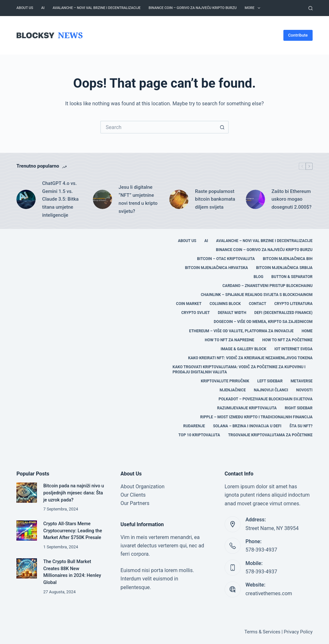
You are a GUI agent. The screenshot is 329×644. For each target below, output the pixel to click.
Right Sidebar (299, 408)
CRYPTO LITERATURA (293, 304)
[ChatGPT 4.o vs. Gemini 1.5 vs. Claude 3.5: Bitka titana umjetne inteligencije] (26, 199)
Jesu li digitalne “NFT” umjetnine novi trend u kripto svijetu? (138, 199)
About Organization (142, 487)
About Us (25, 8)
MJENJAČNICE (233, 390)
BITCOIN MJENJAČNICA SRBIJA (284, 268)
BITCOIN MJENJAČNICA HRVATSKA (217, 268)
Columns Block (225, 304)
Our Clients (133, 495)
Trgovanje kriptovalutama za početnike (270, 435)
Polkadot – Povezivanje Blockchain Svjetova (266, 399)
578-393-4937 (261, 550)
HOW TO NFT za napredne (229, 340)
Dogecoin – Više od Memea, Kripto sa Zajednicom (263, 322)
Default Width (232, 313)
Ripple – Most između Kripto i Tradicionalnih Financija (256, 417)
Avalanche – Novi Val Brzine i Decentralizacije (97, 8)
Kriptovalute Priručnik (225, 381)
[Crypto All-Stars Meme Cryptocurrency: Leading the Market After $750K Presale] (27, 531)
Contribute (298, 35)
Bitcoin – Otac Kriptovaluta (226, 259)
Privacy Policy (298, 632)
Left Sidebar (270, 381)
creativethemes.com (269, 593)
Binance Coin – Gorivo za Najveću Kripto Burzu (192, 8)
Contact (257, 304)
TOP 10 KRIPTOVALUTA (199, 435)
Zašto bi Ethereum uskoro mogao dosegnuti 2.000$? (292, 199)
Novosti (304, 390)
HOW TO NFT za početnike (287, 340)
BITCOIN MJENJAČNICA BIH (288, 259)
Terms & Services (262, 632)
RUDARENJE (194, 426)
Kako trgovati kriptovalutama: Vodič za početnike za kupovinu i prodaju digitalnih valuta (239, 370)
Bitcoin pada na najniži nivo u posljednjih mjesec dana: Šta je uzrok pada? (74, 493)
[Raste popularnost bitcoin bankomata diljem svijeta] (179, 199)
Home (307, 331)
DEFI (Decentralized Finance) (284, 313)
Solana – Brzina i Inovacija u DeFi (247, 426)
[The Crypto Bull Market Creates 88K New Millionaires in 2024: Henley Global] (27, 568)
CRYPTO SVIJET (196, 313)
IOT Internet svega (293, 349)
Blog (258, 277)
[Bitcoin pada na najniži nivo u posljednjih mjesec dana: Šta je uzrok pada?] (27, 493)
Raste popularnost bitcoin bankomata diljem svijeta (215, 199)
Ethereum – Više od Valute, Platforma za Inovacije (241, 331)
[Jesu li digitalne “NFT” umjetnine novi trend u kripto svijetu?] (102, 199)
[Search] (311, 8)
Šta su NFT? (301, 426)
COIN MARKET (189, 304)
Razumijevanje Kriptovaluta (247, 408)
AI (43, 8)
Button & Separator (292, 277)
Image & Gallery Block (244, 349)
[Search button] (222, 127)
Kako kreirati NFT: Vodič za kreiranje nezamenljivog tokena (250, 358)
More (254, 8)
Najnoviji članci (271, 390)
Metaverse (302, 381)
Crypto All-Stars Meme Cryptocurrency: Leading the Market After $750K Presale (73, 531)
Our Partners (135, 503)
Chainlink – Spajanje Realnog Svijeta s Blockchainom (257, 295)
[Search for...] (158, 127)
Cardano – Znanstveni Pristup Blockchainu (267, 286)
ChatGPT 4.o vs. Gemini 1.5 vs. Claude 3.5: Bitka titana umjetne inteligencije (60, 199)
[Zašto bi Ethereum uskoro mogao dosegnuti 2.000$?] (255, 199)
